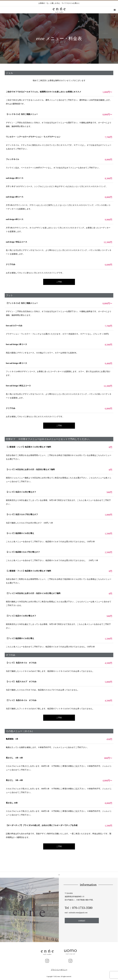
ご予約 (59, 282)
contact (82, 921)
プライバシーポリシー (59, 970)
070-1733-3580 (82, 908)
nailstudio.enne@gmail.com (78, 913)
